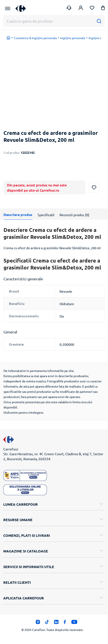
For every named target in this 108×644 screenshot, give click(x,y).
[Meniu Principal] (8, 8)
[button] (103, 9)
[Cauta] (99, 21)
